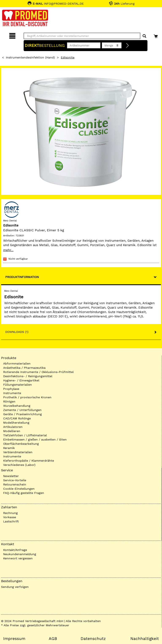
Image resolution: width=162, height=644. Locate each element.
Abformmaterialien (17, 363)
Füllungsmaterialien (18, 385)
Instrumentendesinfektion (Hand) (30, 57)
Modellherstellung (16, 423)
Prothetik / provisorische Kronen (27, 397)
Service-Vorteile (15, 480)
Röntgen (9, 401)
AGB (53, 639)
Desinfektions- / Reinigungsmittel (28, 376)
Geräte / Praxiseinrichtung (22, 414)
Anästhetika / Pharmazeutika (24, 368)
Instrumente (12, 393)
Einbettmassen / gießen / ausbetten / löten (35, 439)
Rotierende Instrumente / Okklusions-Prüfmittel (38, 372)
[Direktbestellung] (128, 46)
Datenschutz (93, 639)
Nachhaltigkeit (145, 639)
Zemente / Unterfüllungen (22, 410)
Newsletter (11, 476)
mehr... (8, 250)
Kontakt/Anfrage (15, 550)
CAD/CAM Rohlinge (17, 418)
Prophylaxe (11, 389)
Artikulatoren (13, 427)
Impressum (14, 639)
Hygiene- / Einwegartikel (21, 380)
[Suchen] (144, 36)
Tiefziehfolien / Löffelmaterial (25, 435)
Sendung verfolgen (15, 587)
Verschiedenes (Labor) (19, 465)
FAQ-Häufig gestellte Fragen (24, 493)
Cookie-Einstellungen (19, 489)
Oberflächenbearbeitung (21, 444)
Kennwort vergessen (18, 558)
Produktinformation (22, 277)
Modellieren (12, 431)
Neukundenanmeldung (20, 554)
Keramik (9, 448)
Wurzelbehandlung (17, 406)
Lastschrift (11, 521)
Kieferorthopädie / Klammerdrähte (29, 461)
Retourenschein (15, 484)
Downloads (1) (17, 332)
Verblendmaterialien (18, 452)
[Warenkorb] (156, 35)
